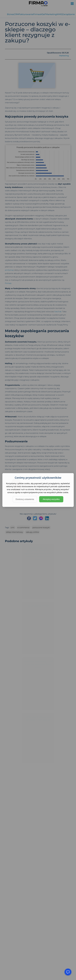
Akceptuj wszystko (51, 499)
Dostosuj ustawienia (25, 499)
